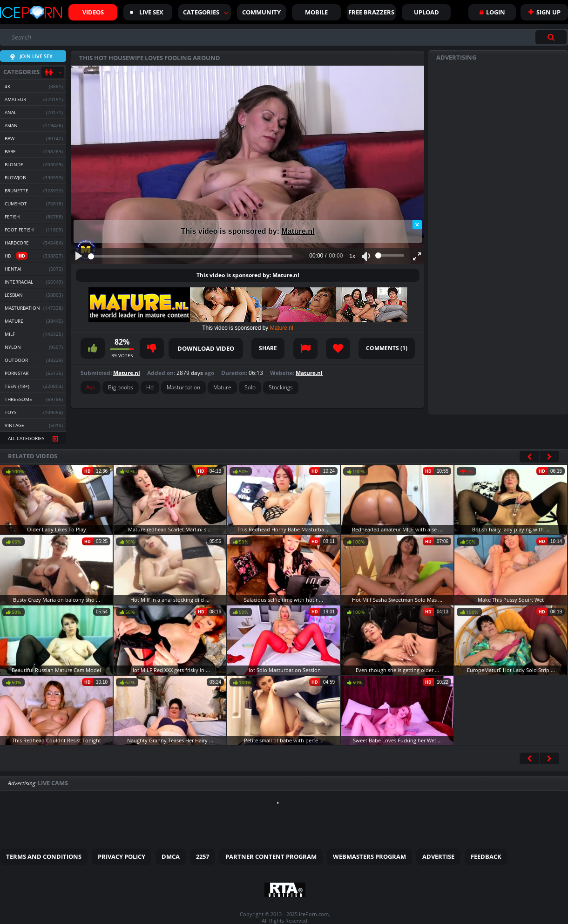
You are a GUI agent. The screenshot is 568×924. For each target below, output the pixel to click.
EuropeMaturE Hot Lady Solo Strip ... (511, 670)
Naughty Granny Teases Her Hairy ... (170, 740)
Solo (250, 387)
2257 (203, 856)
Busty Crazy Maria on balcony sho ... (57, 600)
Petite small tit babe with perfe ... (284, 740)
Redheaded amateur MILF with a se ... (397, 529)
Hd (150, 387)
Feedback (486, 856)
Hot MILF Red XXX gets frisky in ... (170, 670)
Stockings (281, 387)
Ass (91, 387)
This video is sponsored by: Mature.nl (248, 275)
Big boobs (121, 387)
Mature (222, 387)
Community (261, 12)
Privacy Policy (122, 856)
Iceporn (31, 13)
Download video (206, 348)
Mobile (316, 12)
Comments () (387, 348)
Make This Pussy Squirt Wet (511, 600)
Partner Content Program (271, 856)
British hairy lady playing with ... (511, 529)
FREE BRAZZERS (371, 12)
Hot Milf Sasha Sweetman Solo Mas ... (397, 600)
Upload (426, 12)
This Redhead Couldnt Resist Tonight (57, 740)
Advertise (438, 856)
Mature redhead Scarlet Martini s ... (170, 529)
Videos (93, 12)
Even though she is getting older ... (397, 670)
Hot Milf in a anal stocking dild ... (170, 600)
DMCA (171, 856)
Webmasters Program (369, 856)
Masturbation (183, 387)
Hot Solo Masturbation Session (284, 670)
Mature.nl (298, 231)
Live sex (147, 12)
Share (268, 348)
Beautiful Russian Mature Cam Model (56, 670)
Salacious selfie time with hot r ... (284, 600)
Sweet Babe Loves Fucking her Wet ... (397, 740)
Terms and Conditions (44, 856)
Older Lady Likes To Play (57, 529)
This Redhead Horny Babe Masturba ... (284, 529)
